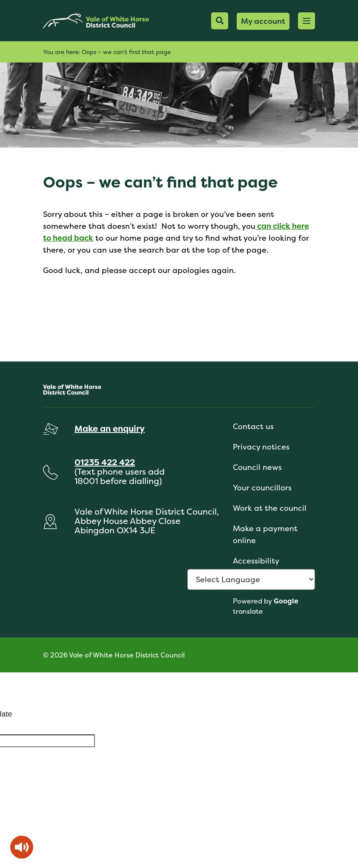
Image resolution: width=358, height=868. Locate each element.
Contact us (253, 426)
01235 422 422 (105, 462)
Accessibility (256, 561)
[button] (306, 21)
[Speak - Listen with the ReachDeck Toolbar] (22, 847)
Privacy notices (261, 447)
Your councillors (262, 488)
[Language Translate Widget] (251, 579)
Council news (257, 467)
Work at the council (270, 508)
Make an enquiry (110, 428)
